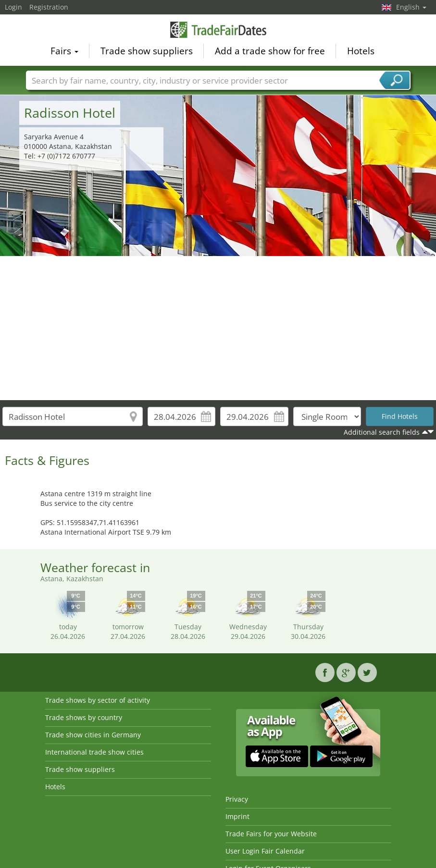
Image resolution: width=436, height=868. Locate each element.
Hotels (361, 51)
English (411, 7)
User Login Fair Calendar (265, 851)
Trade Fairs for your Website (271, 834)
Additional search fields (382, 432)
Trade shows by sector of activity (98, 700)
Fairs (64, 51)
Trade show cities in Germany (93, 735)
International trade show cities (94, 752)
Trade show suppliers (147, 51)
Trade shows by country (84, 717)
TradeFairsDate (218, 30)
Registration (49, 7)
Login (13, 7)
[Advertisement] (218, 328)
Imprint (237, 816)
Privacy (237, 799)
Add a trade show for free (270, 51)
